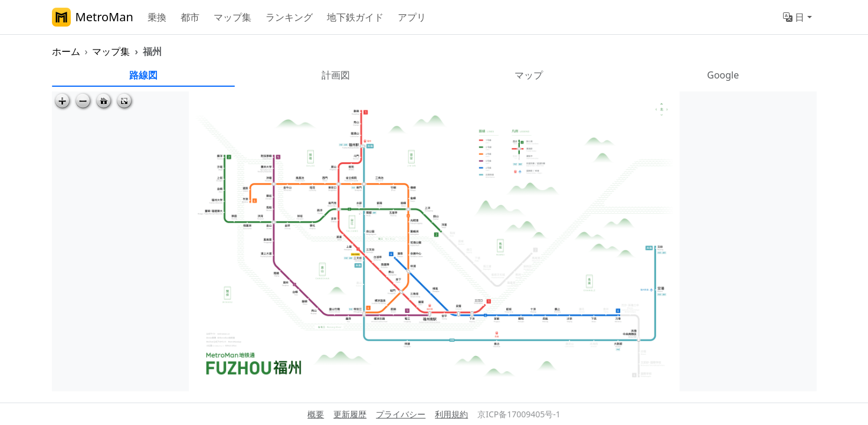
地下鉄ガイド (355, 17)
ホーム (66, 51)
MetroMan (93, 17)
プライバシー (401, 414)
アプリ (412, 17)
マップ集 (232, 17)
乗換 (157, 17)
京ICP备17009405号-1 (519, 414)
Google (723, 75)
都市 (190, 17)
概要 (316, 414)
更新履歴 (350, 414)
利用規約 (451, 414)
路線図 (143, 75)
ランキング (289, 17)
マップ (529, 75)
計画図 (336, 75)
